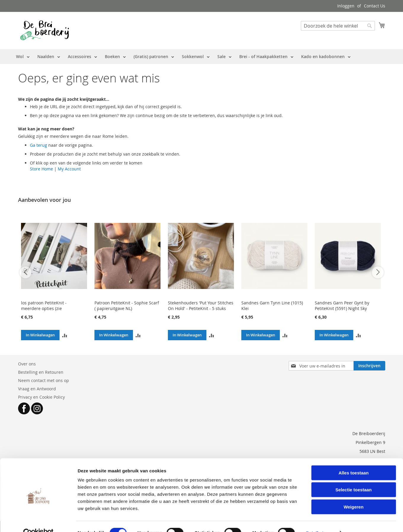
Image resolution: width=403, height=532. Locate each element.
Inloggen (346, 6)
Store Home (41, 169)
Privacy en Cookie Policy (41, 397)
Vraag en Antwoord (37, 389)
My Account (69, 169)
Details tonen (320, 520)
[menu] (183, 57)
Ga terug (38, 145)
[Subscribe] (369, 366)
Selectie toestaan (354, 477)
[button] (65, 335)
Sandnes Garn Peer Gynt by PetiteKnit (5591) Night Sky (342, 306)
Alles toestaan (354, 460)
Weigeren (353, 494)
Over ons (27, 364)
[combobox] (338, 26)
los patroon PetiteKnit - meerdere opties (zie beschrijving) (44, 308)
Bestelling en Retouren (41, 372)
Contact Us (375, 6)
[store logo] (45, 30)
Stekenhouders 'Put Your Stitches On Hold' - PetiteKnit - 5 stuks (201, 306)
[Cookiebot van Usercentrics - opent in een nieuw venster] (38, 520)
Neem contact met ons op (44, 380)
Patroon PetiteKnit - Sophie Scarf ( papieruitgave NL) (127, 306)
